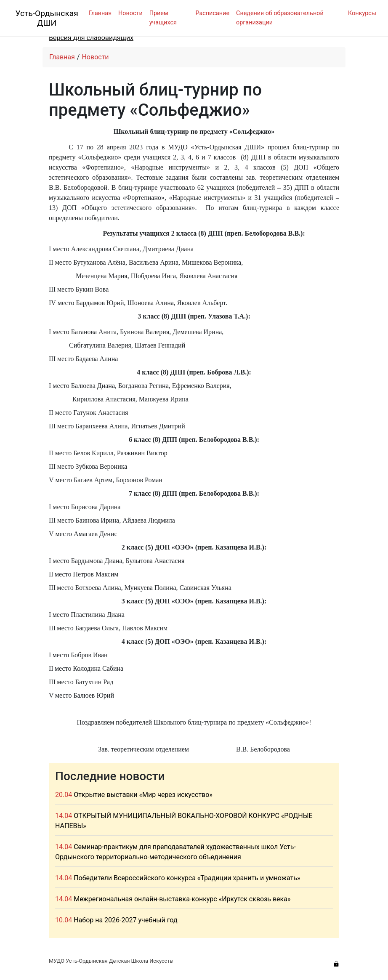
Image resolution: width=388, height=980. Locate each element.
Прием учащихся (163, 18)
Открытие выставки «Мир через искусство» (143, 795)
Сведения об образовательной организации (280, 18)
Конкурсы (362, 13)
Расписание (212, 13)
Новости (130, 13)
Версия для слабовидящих (91, 38)
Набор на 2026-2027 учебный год (125, 920)
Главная (100, 13)
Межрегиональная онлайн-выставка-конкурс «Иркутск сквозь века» (182, 899)
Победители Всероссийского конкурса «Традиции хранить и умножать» (187, 878)
